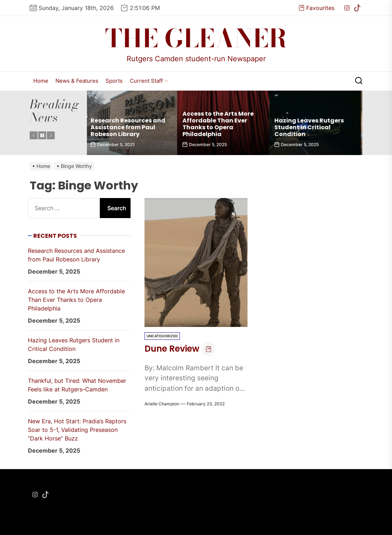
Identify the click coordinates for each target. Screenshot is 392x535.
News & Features (77, 81)
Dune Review (172, 349)
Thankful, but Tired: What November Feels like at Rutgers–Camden (77, 385)
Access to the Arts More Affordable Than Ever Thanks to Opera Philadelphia (220, 124)
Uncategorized (162, 336)
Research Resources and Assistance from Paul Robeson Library (130, 127)
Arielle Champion (162, 404)
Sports (114, 81)
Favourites (317, 8)
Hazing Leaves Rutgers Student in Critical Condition (311, 127)
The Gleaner (196, 38)
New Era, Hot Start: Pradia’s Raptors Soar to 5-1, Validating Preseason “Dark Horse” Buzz (77, 430)
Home (41, 81)
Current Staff (149, 81)
